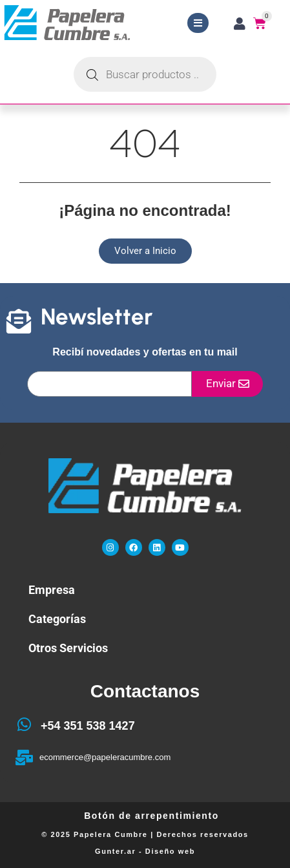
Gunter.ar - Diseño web (145, 851)
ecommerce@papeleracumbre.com (105, 757)
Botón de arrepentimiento (151, 816)
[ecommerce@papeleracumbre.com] (24, 757)
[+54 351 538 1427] (24, 725)
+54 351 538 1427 (88, 726)
